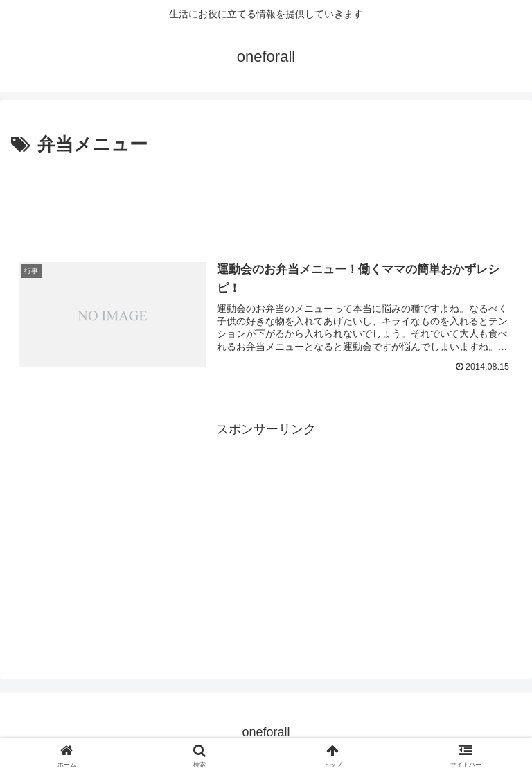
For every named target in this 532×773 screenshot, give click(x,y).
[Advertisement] (266, 198)
